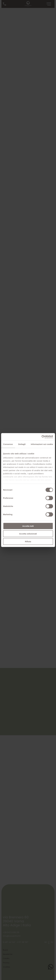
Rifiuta (28, 541)
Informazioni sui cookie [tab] (42, 444)
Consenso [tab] (8, 444)
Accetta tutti (28, 526)
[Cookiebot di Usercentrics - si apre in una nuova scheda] (42, 437)
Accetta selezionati (28, 534)
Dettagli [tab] (22, 444)
